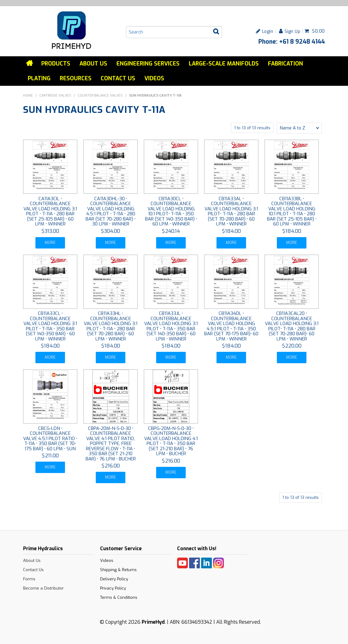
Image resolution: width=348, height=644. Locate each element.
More (50, 242)
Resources (76, 78)
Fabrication (285, 64)
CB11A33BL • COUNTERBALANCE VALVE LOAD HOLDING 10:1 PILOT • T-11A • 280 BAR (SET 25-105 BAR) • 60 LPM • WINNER (292, 211)
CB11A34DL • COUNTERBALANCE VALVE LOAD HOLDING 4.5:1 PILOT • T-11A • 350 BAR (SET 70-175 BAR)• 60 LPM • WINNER (231, 326)
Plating (39, 78)
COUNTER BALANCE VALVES (100, 95)
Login (268, 31)
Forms (29, 579)
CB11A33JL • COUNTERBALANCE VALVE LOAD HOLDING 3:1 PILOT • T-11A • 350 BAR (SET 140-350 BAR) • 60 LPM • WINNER (171, 326)
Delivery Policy (114, 579)
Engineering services (148, 64)
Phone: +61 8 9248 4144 (292, 42)
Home (30, 63)
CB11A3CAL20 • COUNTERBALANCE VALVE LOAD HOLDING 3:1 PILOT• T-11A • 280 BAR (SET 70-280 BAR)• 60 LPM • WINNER (292, 326)
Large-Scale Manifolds (224, 64)
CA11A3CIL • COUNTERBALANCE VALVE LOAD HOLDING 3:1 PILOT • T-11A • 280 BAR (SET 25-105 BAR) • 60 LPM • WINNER (50, 211)
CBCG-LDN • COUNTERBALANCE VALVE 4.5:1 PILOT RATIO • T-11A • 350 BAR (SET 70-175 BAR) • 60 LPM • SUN (50, 438)
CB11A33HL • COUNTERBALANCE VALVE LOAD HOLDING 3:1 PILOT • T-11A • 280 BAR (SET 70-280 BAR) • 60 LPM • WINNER (111, 326)
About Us (93, 64)
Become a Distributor (43, 588)
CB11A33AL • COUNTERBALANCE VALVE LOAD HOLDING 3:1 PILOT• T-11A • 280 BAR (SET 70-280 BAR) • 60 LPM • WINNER (231, 211)
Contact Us (118, 78)
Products (56, 64)
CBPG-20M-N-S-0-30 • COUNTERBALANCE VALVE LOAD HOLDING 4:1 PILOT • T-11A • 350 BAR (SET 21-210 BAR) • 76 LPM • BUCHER (171, 441)
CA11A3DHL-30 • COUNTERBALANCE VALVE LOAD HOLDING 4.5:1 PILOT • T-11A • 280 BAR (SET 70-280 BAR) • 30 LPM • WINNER (111, 211)
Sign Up (293, 31)
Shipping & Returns (118, 569)
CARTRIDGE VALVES (55, 95)
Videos (154, 78)
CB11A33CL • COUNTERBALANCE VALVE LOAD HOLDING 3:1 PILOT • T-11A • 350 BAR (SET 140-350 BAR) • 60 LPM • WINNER (50, 326)
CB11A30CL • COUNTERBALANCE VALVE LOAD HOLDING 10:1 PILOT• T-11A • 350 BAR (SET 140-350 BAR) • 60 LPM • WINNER (171, 211)
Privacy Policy (113, 588)
